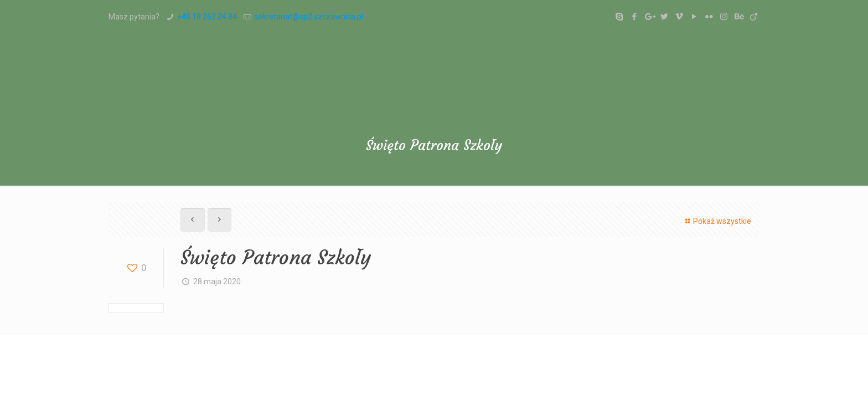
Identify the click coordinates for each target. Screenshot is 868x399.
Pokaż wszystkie (717, 221)
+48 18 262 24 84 (207, 17)
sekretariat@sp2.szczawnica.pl (309, 17)
